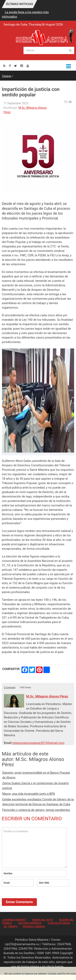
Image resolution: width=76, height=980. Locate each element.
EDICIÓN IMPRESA (30, 923)
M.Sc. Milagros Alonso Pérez (47, 696)
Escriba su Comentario (34, 848)
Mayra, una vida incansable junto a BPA (29, 794)
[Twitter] (16, 66)
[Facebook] (10, 66)
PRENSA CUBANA (34, 926)
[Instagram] (22, 66)
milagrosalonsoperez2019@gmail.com (38, 743)
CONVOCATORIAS (59, 923)
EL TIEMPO (11, 926)
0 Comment (10, 688)
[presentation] (33, 898)
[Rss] (4, 66)
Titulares (7, 76)
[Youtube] (28, 66)
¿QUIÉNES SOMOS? (14, 920)
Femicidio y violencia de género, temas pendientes (36, 810)
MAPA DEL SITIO (43, 920)
